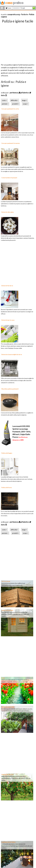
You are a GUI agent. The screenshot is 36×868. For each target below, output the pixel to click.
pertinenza (14, 93)
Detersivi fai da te (7, 286)
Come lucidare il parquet (9, 178)
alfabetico (25, 93)
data (3, 95)
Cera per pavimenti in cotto (10, 109)
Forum (8, 8)
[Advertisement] (18, 43)
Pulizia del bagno (7, 453)
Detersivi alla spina (8, 212)
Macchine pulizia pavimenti (10, 389)
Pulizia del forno (7, 487)
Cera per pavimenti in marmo (11, 143)
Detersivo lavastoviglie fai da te (12, 354)
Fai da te (24, 14)
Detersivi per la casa (8, 320)
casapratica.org (14, 14)
